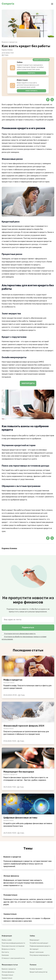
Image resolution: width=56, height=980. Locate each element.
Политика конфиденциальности (13, 943)
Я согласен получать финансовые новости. (20, 634)
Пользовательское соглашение (13, 946)
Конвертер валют (36, 969)
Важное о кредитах (9, 969)
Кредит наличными (37, 952)
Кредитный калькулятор (39, 972)
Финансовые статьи (10, 965)
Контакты (5, 952)
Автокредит (34, 949)
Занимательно (7, 978)
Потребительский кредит (39, 943)
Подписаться (28, 627)
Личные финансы (8, 972)
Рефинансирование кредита (40, 946)
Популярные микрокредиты (40, 955)
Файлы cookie (7, 940)
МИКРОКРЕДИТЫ (28, 383)
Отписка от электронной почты (13, 958)
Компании (5, 955)
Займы (32, 936)
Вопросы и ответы (8, 949)
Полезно (33, 965)
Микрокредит (35, 940)
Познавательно (7, 975)
